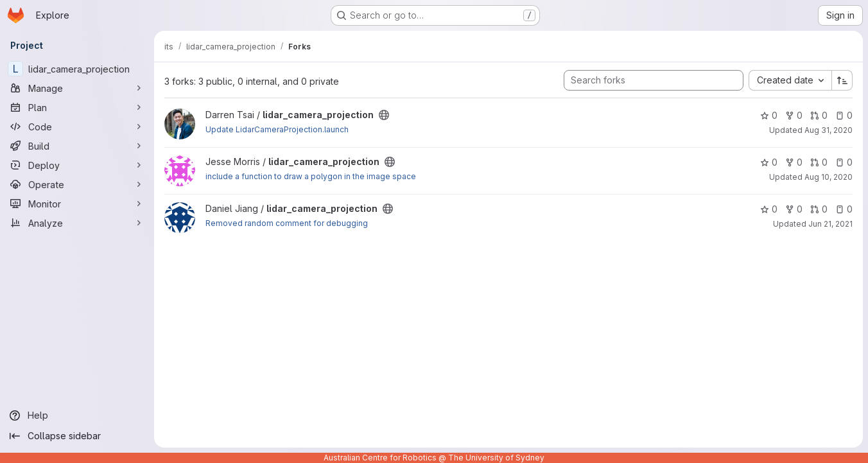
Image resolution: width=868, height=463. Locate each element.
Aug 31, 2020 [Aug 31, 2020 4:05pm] (829, 130)
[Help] (77, 415)
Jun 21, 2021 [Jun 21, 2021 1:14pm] (830, 224)
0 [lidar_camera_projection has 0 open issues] (844, 115)
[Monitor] (77, 204)
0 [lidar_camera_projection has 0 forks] (794, 115)
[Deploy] (77, 165)
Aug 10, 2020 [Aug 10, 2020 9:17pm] (829, 177)
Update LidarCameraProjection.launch (277, 129)
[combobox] (790, 80)
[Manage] (77, 88)
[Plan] (77, 107)
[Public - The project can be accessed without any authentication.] (384, 115)
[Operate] (77, 184)
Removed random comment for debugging (287, 223)
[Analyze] (77, 223)
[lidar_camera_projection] (77, 69)
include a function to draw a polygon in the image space (311, 176)
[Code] (77, 127)
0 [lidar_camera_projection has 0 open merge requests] (819, 115)
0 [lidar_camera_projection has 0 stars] (769, 115)
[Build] (77, 146)
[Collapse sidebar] (77, 436)
